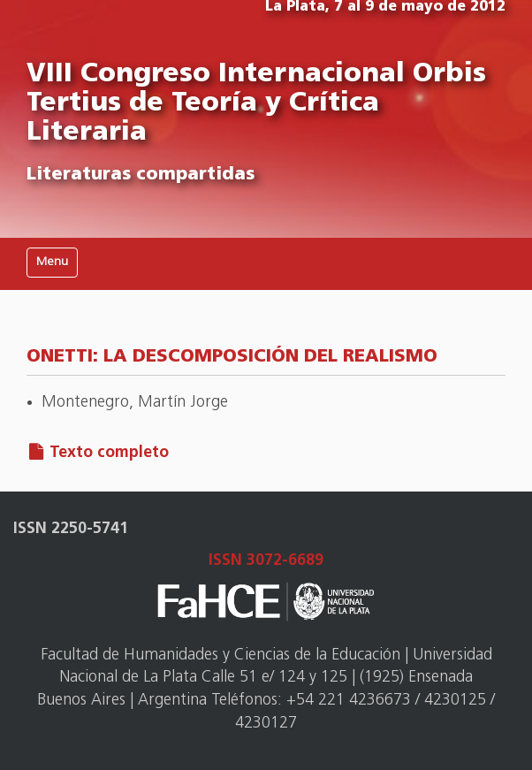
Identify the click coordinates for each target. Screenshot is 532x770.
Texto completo (109, 453)
